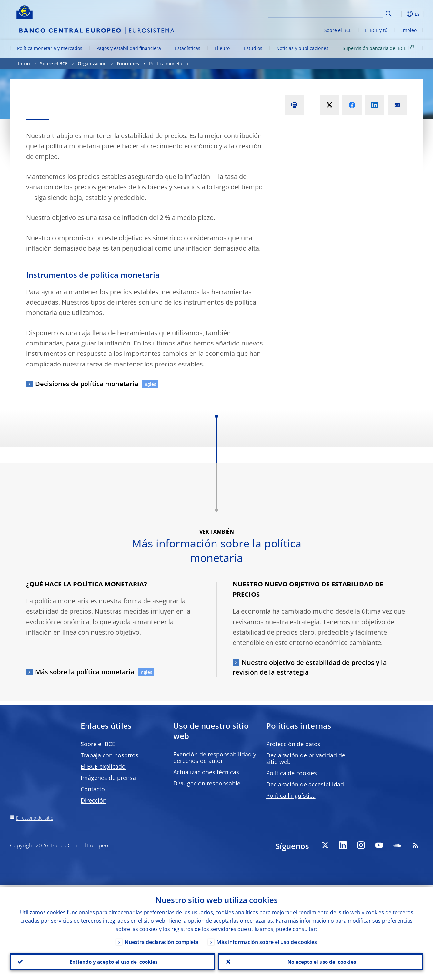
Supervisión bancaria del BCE (379, 48)
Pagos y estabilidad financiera (129, 48)
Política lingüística (291, 795)
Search (389, 14)
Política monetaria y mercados (50, 48)
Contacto (93, 789)
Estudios (253, 48)
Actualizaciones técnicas (206, 772)
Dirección (94, 800)
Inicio (24, 63)
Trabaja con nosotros (110, 755)
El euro (222, 48)
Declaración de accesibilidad (305, 784)
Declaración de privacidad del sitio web (307, 758)
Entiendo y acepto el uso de (112, 961)
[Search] (351, 13)
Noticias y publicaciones (302, 48)
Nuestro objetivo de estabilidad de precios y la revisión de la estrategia (310, 667)
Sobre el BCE (338, 30)
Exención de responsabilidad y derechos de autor (215, 757)
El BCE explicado (103, 766)
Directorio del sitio (35, 818)
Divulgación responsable (207, 783)
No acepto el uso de (321, 961)
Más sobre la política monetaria (85, 672)
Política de (292, 773)
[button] (400, 14)
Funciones (128, 63)
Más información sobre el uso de (267, 940)
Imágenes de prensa (108, 778)
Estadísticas (188, 48)
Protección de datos (293, 744)
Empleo (408, 30)
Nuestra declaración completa (161, 940)
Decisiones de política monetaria (87, 384)
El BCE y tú (376, 30)
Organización (92, 63)
